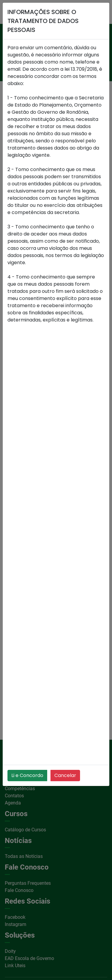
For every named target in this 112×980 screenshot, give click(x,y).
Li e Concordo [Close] (27, 775)
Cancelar (65, 775)
